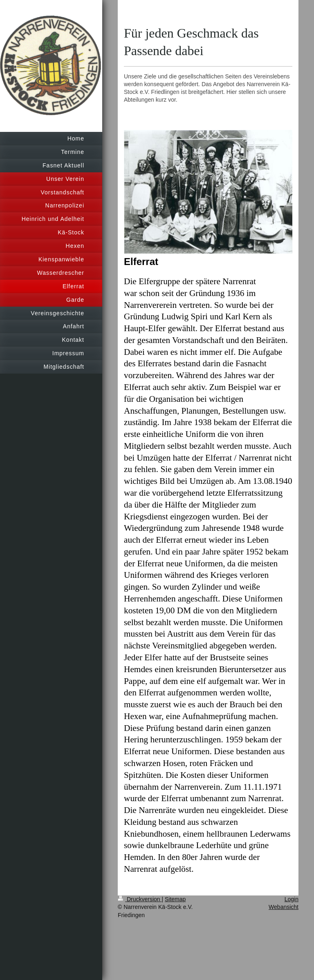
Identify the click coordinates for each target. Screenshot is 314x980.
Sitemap (175, 899)
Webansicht (284, 907)
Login (292, 899)
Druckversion (140, 899)
